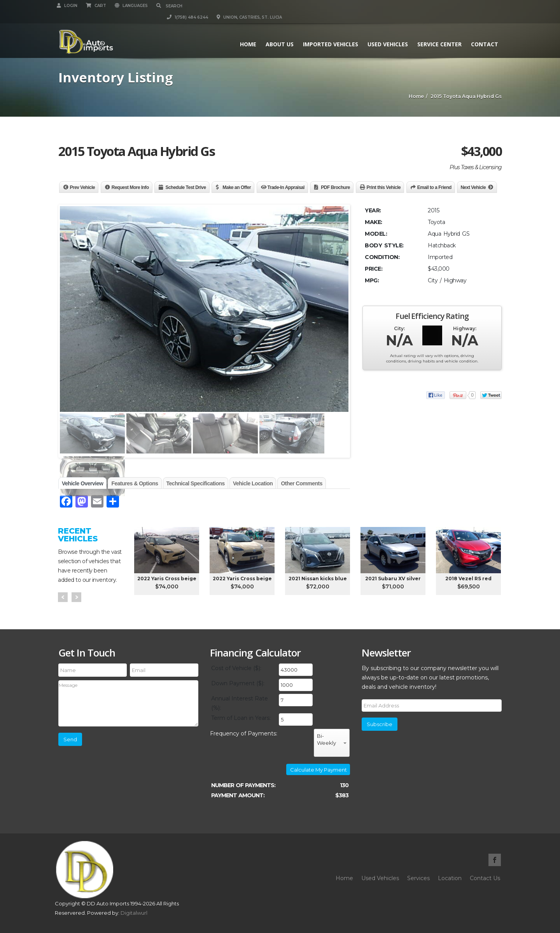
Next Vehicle (473, 187)
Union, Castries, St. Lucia (469, 6)
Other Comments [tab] (302, 483)
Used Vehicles (386, 32)
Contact (483, 32)
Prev (63, 597)
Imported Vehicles (329, 32)
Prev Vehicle (83, 187)
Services (418, 878)
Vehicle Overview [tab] (82, 483)
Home (247, 32)
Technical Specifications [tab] (196, 483)
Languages (133, 6)
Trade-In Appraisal (286, 187)
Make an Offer (237, 187)
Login (69, 6)
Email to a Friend (434, 187)
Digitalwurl (134, 913)
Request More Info (130, 187)
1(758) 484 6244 (407, 6)
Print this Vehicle (384, 187)
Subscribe (380, 724)
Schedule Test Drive (185, 187)
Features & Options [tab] (135, 483)
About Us (278, 32)
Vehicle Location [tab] (253, 483)
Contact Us (485, 878)
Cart (98, 6)
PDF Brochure (335, 187)
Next (76, 597)
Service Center (438, 32)
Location (450, 878)
